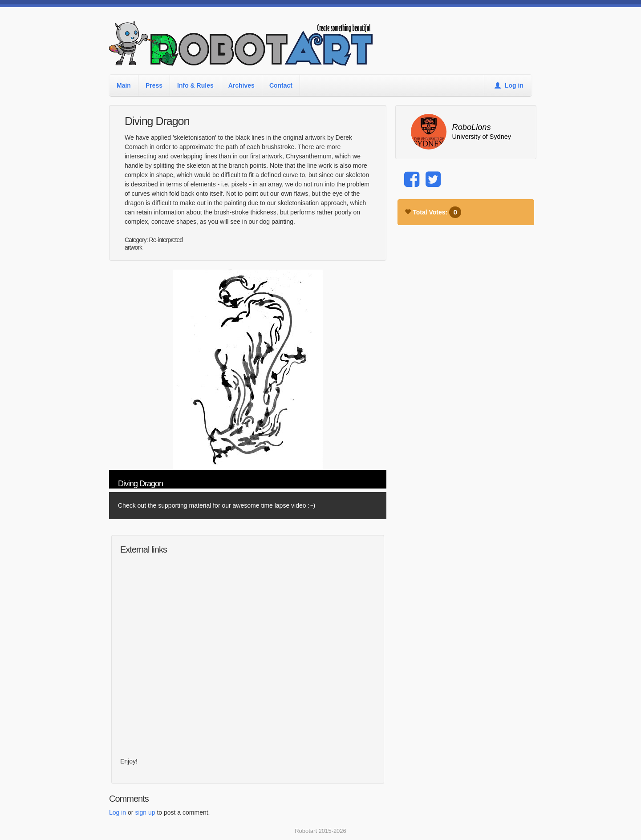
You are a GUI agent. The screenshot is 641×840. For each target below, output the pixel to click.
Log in (509, 85)
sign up (145, 812)
